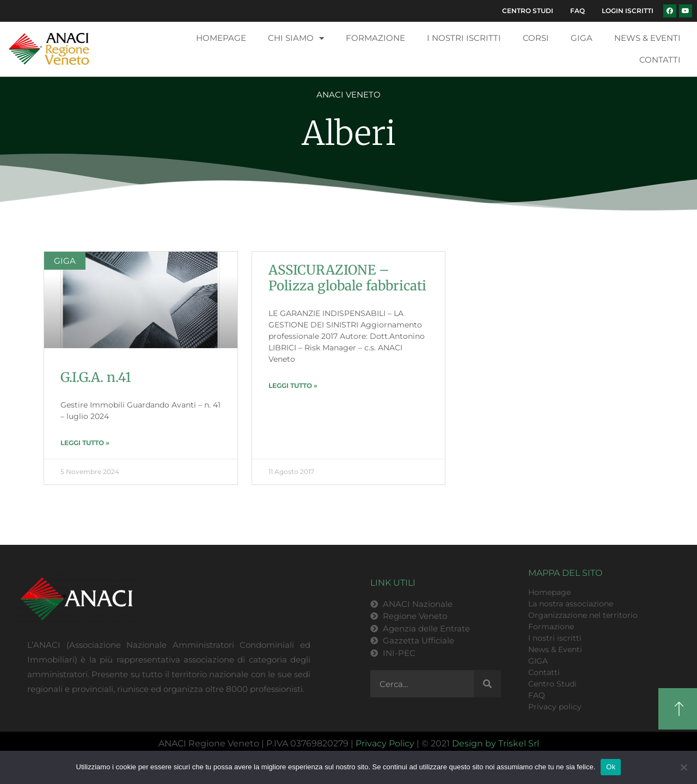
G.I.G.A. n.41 (96, 406)
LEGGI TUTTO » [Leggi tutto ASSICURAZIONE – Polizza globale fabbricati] (293, 414)
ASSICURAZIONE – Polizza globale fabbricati (347, 306)
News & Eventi (647, 66)
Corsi (536, 66)
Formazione (375, 66)
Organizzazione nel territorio (583, 643)
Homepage (221, 66)
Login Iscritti (625, 37)
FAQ (644, 12)
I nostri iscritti (464, 66)
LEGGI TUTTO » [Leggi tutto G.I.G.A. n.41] (85, 471)
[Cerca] (487, 712)
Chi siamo (296, 67)
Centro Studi (589, 12)
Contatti (660, 88)
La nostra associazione (571, 632)
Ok (611, 767)
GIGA (582, 66)
